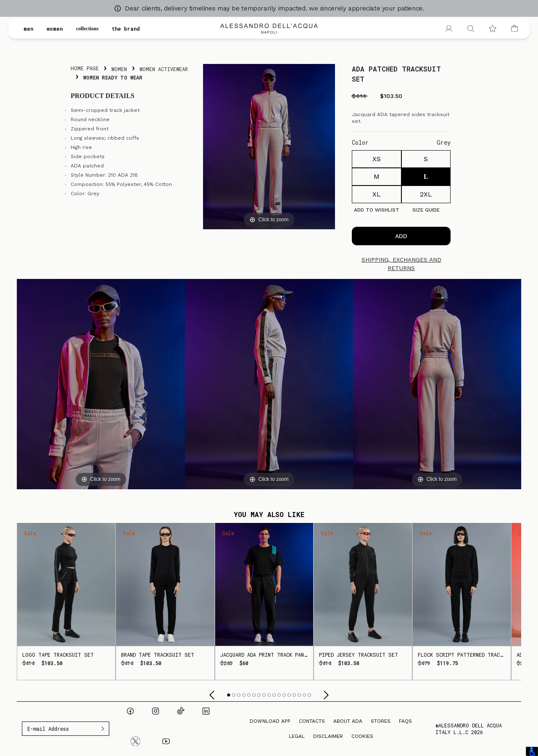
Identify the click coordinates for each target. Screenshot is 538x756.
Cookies (362, 736)
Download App (270, 721)
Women (119, 69)
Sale (30, 533)
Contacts (312, 721)
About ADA (348, 721)
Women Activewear (164, 69)
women (55, 29)
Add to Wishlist (377, 210)
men (28, 29)
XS (377, 159)
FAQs (405, 721)
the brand (133, 29)
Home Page (85, 68)
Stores (381, 721)
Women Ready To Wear (113, 77)
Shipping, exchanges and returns (401, 264)
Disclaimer (328, 736)
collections (91, 29)
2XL (426, 194)
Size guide (426, 210)
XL (377, 194)
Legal (297, 736)
